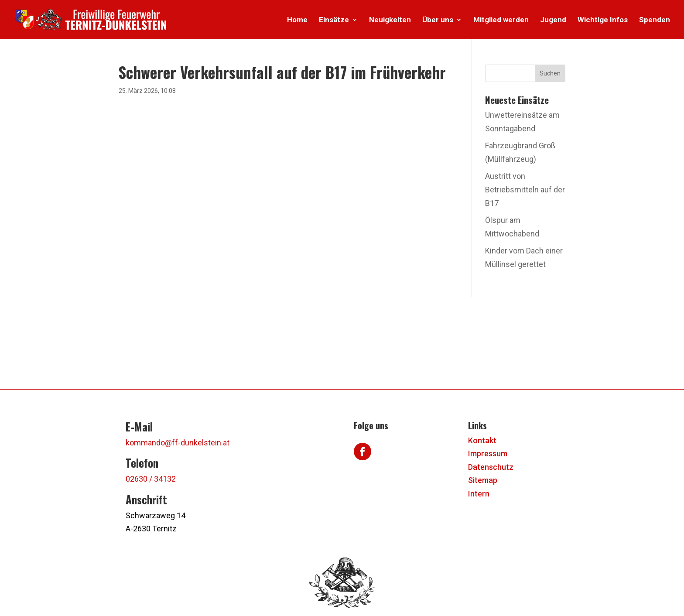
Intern (479, 494)
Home (297, 20)
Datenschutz (491, 467)
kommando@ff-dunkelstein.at (178, 443)
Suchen (550, 73)
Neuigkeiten (390, 20)
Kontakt (482, 440)
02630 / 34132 (151, 479)
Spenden (655, 20)
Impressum (488, 453)
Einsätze (334, 20)
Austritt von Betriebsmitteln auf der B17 (525, 189)
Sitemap (483, 480)
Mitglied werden (501, 20)
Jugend (553, 20)
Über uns (438, 20)
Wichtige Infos (603, 20)
